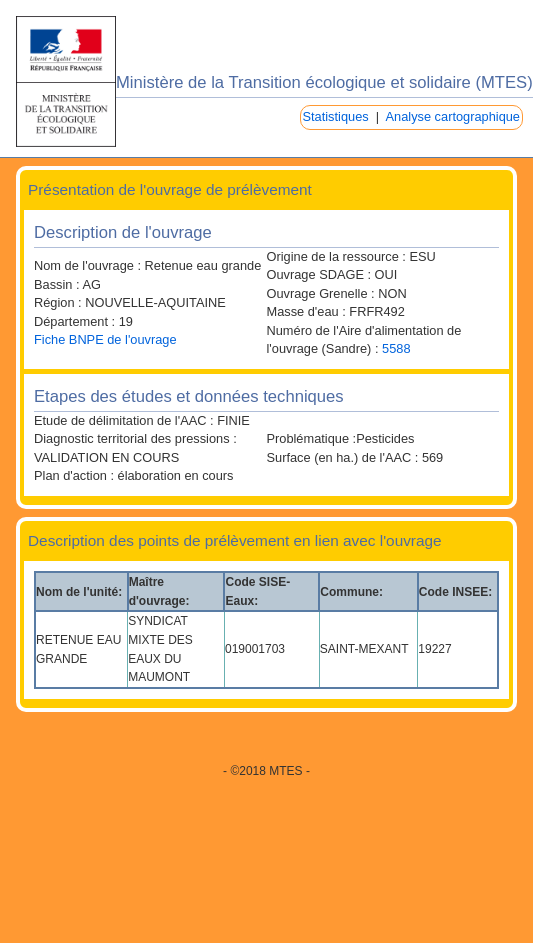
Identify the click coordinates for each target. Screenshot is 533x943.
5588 (396, 348)
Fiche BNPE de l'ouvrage (105, 339)
